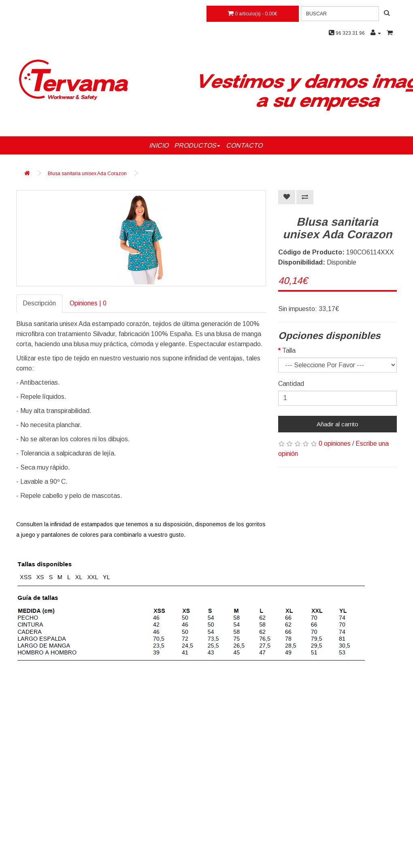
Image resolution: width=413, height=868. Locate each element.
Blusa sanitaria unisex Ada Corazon (87, 174)
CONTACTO (244, 145)
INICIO (159, 145)
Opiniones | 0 (88, 303)
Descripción (39, 303)
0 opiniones (335, 444)
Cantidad (291, 384)
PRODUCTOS (197, 145)
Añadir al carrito (337, 424)
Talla (289, 350)
